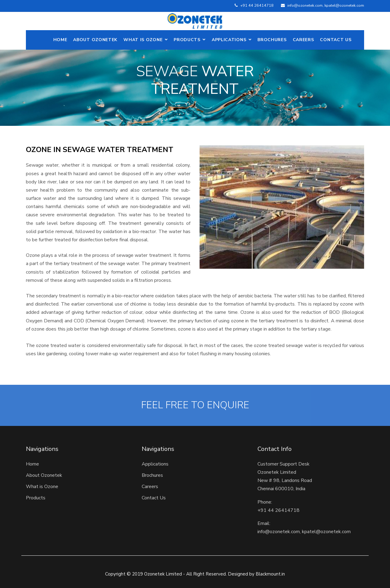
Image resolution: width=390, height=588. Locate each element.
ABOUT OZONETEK (95, 40)
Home (60, 40)
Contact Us (336, 40)
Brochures (272, 40)
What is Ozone (143, 40)
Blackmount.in (270, 574)
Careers (303, 40)
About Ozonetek (44, 475)
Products (187, 40)
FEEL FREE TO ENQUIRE (195, 405)
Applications (229, 40)
